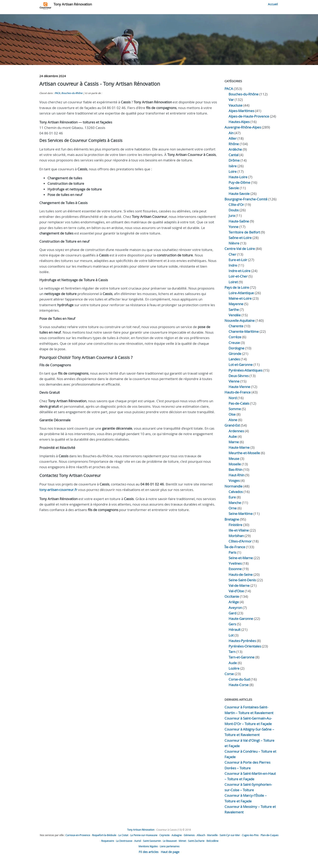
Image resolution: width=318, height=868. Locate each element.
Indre (233, 265)
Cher (232, 254)
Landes (234, 359)
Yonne (234, 227)
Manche (235, 503)
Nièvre (234, 243)
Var (231, 100)
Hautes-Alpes (239, 122)
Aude (233, 663)
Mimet (182, 841)
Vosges (234, 480)
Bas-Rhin (235, 470)
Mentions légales (148, 846)
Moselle (235, 464)
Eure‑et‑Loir (238, 260)
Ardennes (236, 431)
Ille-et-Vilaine (239, 530)
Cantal (234, 155)
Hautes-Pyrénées (242, 641)
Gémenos (189, 835)
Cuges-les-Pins (250, 835)
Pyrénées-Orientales (245, 646)
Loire (233, 171)
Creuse (234, 343)
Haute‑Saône (239, 221)
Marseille (212, 835)
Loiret (233, 282)
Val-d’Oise (236, 591)
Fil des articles (149, 852)
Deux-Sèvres (239, 376)
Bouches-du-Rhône (72, 93)
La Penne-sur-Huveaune (144, 835)
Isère (233, 166)
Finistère (235, 525)
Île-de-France (235, 547)
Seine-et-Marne (241, 558)
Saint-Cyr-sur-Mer (230, 835)
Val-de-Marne (239, 585)
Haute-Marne (239, 447)
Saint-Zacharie (196, 841)
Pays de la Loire (237, 287)
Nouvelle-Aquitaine (240, 321)
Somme (235, 409)
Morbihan (236, 536)
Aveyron (235, 608)
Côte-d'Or (236, 205)
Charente (236, 326)
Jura (232, 216)
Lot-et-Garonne (241, 365)
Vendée (235, 315)
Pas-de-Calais (239, 403)
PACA (57, 93)
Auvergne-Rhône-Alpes (243, 127)
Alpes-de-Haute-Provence (249, 116)
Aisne (233, 420)
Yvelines (235, 563)
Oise (232, 414)
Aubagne (177, 835)
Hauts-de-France (238, 392)
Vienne (234, 381)
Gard (232, 613)
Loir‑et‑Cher (238, 276)
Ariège (234, 602)
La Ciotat (123, 835)
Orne (233, 508)
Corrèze (235, 337)
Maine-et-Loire (240, 298)
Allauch (201, 835)
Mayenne (236, 304)
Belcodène (212, 841)
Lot (231, 635)
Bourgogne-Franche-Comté (246, 199)
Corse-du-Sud (239, 679)
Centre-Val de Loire (240, 249)
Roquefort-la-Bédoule (104, 835)
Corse (229, 674)
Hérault (235, 630)
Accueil (273, 4)
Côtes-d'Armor (240, 541)
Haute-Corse (239, 685)
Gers (232, 624)
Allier (233, 138)
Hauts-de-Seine (241, 575)
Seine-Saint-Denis (242, 580)
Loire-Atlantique (241, 293)
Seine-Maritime (241, 514)
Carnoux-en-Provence (78, 835)
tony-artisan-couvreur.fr (58, 490)
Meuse (234, 459)
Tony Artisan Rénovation (73, 4)
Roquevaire (108, 841)
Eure (232, 497)
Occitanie (232, 596)
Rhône (234, 144)
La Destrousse (124, 841)
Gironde (235, 354)
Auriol (138, 841)
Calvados (236, 492)
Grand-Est (232, 425)
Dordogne (236, 348)
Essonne (235, 569)
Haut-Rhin (236, 475)
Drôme (234, 160)
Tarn (232, 652)
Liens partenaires (170, 846)
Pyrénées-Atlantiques (245, 370)
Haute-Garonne (241, 619)
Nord (233, 398)
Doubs (234, 210)
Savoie (234, 188)
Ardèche (235, 149)
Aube (233, 436)
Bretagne (232, 519)
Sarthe (234, 310)
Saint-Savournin (152, 841)
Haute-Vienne (239, 387)
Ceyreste (164, 835)
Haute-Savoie (239, 194)
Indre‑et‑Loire (240, 271)
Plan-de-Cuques (270, 835)
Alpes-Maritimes (241, 111)
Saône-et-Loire (240, 238)
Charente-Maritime (244, 331)
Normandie (234, 486)
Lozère (234, 668)
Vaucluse (236, 105)
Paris (232, 552)
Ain (231, 133)
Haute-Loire (238, 177)
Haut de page (170, 852)
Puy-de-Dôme (239, 182)
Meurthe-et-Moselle (244, 453)
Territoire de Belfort (244, 232)
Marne (234, 442)
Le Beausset (170, 841)
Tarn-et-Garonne (242, 657)
